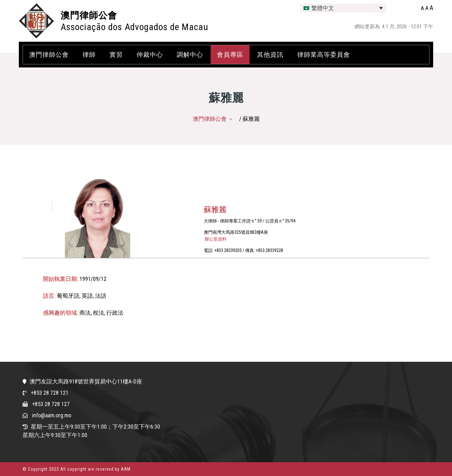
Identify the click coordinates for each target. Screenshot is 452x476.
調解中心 (190, 55)
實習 (116, 55)
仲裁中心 (150, 55)
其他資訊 (270, 55)
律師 (89, 55)
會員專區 (230, 55)
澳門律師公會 (89, 15)
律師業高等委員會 (324, 55)
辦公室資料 (215, 239)
